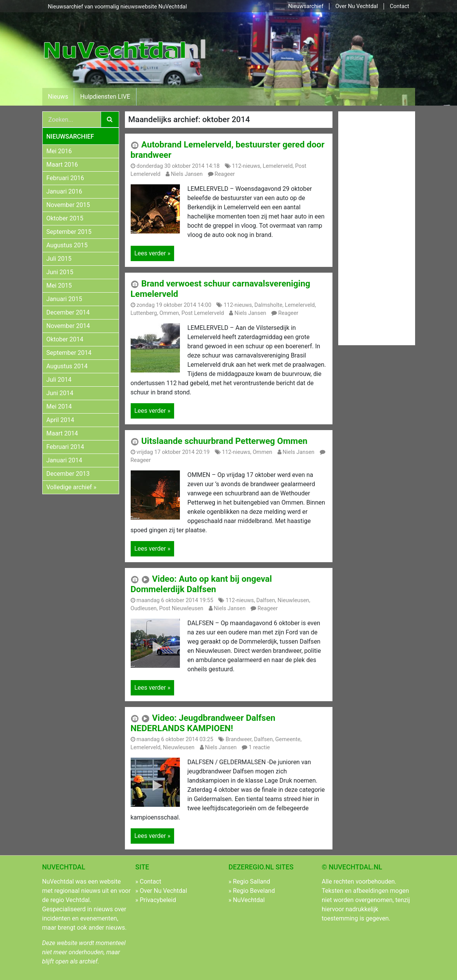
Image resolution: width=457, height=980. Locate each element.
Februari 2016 (65, 178)
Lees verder (153, 253)
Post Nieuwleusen (181, 608)
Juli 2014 (59, 380)
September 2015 (69, 232)
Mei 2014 (59, 406)
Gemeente (288, 739)
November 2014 (68, 326)
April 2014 (61, 420)
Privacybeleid (158, 900)
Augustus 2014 (67, 366)
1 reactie (259, 747)
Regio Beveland (254, 891)
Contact (399, 6)
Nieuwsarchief (306, 6)
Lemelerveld (278, 166)
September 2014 (69, 353)
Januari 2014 (64, 460)
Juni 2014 (60, 393)
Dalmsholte (268, 305)
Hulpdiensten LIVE (105, 97)
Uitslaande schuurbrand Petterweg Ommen (224, 441)
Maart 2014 (62, 433)
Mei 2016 (59, 151)
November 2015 (68, 205)
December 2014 (68, 312)
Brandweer (239, 739)
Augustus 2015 (67, 245)
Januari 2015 (64, 299)
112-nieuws (246, 166)
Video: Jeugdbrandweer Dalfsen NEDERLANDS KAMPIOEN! (203, 723)
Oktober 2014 (65, 339)
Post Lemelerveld (203, 313)
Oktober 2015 (65, 218)
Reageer (225, 174)
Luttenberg (144, 313)
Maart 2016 (62, 165)
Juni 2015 (60, 272)
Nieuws (58, 97)
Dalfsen (266, 600)
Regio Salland (252, 882)
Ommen (169, 313)
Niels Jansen (187, 174)
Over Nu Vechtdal (356, 6)
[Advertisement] (369, 227)
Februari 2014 (65, 447)
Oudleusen (144, 608)
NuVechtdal (249, 900)
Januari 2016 (64, 191)
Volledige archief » (71, 487)
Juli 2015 (59, 259)
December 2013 (68, 474)
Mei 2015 (59, 286)
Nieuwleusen (293, 600)
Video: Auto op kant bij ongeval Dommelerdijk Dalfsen (201, 584)
